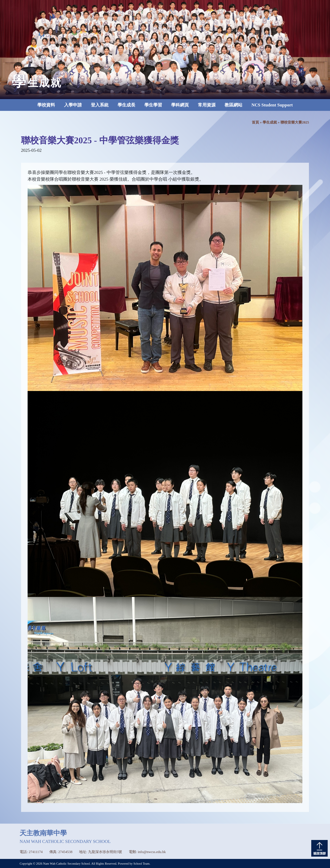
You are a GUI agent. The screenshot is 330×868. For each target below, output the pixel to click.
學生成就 (270, 122)
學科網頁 (180, 105)
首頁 (255, 122)
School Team (142, 864)
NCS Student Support (272, 105)
